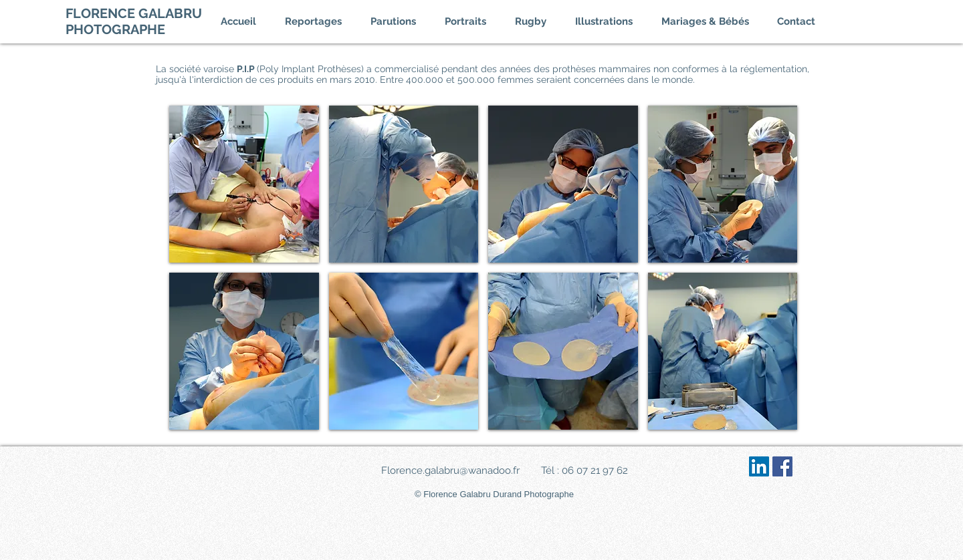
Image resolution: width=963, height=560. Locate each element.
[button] (321, 21)
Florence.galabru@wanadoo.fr (450, 470)
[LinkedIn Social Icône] (759, 466)
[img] (244, 184)
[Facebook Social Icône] (782, 466)
